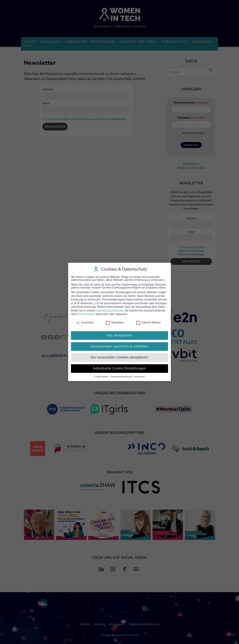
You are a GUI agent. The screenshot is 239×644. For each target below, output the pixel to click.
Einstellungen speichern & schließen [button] (119, 346)
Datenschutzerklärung (110, 311)
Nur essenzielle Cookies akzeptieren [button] (119, 357)
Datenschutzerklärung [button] (121, 377)
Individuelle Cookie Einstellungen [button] (119, 368)
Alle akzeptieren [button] (119, 335)
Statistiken (115, 323)
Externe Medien (148, 323)
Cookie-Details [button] (102, 377)
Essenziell (85, 323)
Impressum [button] (139, 377)
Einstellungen (86, 314)
